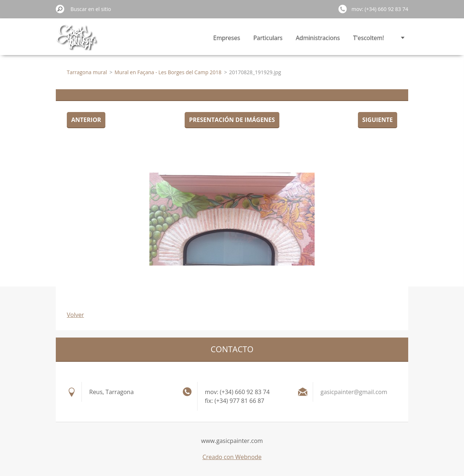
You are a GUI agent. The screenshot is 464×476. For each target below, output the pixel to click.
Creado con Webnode (232, 457)
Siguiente (378, 120)
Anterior (86, 120)
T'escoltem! (369, 38)
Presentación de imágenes (232, 120)
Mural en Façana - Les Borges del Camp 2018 (168, 72)
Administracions (318, 38)
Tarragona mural (87, 72)
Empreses (227, 38)
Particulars (268, 38)
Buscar (60, 9)
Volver (75, 315)
